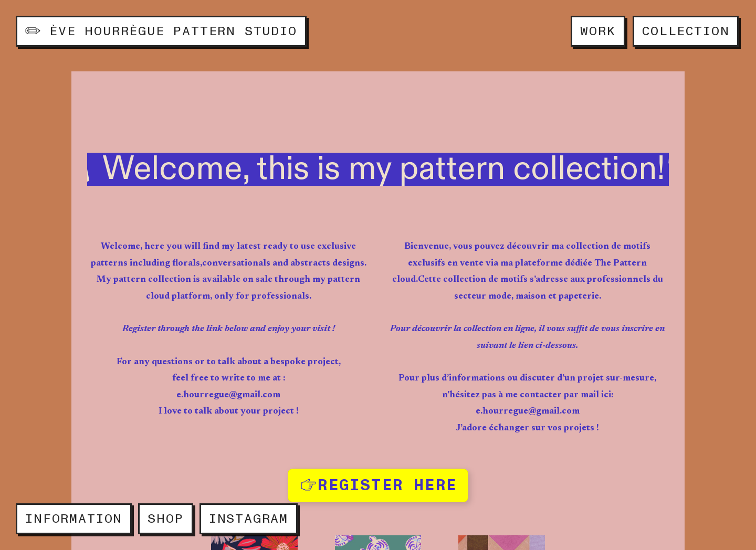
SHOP (165, 519)
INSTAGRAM (249, 519)
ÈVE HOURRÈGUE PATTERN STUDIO (161, 31)
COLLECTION (686, 31)
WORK (598, 31)
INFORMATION (74, 519)
